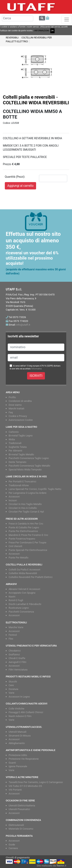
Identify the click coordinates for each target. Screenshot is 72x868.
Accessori (14, 497)
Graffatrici (14, 655)
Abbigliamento (17, 743)
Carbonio (14, 432)
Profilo (12, 397)
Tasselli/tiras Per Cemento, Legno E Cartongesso (36, 782)
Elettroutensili (16, 825)
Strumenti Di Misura (20, 736)
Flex (11, 639)
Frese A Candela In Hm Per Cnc (26, 524)
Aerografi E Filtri (17, 662)
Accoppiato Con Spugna (22, 593)
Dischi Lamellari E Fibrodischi (25, 604)
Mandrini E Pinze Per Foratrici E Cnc (28, 535)
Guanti (12, 763)
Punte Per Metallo (19, 558)
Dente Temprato (17, 462)
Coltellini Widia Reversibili (23, 573)
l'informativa (36, 369)
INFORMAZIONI (42, 31)
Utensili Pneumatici (19, 809)
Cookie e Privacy (18, 416)
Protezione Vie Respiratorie (24, 759)
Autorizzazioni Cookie (21, 420)
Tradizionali (15, 443)
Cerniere (13, 848)
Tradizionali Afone (19, 485)
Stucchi (13, 682)
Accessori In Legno (19, 697)
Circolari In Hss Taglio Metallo (25, 504)
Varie (12, 693)
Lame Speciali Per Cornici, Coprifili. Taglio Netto (35, 489)
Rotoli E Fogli (16, 600)
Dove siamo (15, 405)
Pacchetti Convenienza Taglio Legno (29, 458)
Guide (12, 845)
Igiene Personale (18, 766)
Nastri (12, 597)
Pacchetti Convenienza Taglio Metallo (29, 466)
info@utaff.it (23, 325)
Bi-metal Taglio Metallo (21, 454)
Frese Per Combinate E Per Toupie (27, 543)
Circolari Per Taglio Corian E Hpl (26, 512)
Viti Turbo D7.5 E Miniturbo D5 (25, 786)
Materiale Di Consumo (21, 829)
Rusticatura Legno (19, 608)
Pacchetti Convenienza (21, 612)
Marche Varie (16, 627)
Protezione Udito (18, 755)
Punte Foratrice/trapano (22, 539)
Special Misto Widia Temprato (25, 470)
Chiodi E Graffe (17, 658)
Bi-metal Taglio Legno (21, 436)
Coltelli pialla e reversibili (29, 97)
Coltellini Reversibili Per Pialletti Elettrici (31, 577)
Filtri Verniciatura (18, 670)
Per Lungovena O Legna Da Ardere (28, 493)
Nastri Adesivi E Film (20, 716)
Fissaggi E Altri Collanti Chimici (26, 712)
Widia (12, 439)
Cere (11, 685)
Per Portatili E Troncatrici (22, 482)
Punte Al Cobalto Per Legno (24, 527)
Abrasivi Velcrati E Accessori (24, 589)
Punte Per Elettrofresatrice (23, 531)
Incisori (13, 500)
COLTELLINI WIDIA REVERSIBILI (36, 103)
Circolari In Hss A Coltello (23, 508)
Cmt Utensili (15, 546)
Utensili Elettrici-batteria (22, 806)
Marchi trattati (17, 409)
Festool (13, 635)
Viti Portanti (15, 790)
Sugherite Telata (18, 447)
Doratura (13, 689)
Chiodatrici (15, 651)
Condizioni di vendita (20, 401)
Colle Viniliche (16, 709)
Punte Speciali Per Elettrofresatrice (28, 550)
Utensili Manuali (17, 732)
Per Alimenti (15, 451)
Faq (11, 412)
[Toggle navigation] (67, 20)
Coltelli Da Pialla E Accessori (24, 570)
